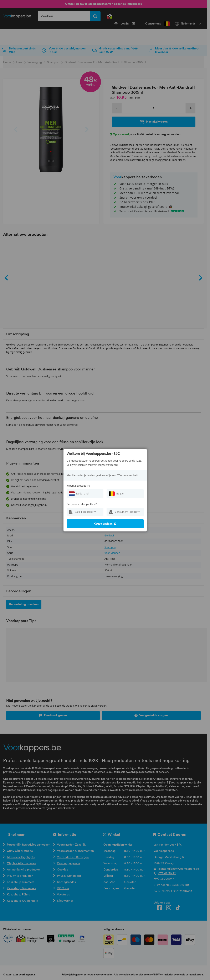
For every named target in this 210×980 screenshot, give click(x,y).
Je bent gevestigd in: (78, 486)
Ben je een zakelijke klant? (82, 504)
